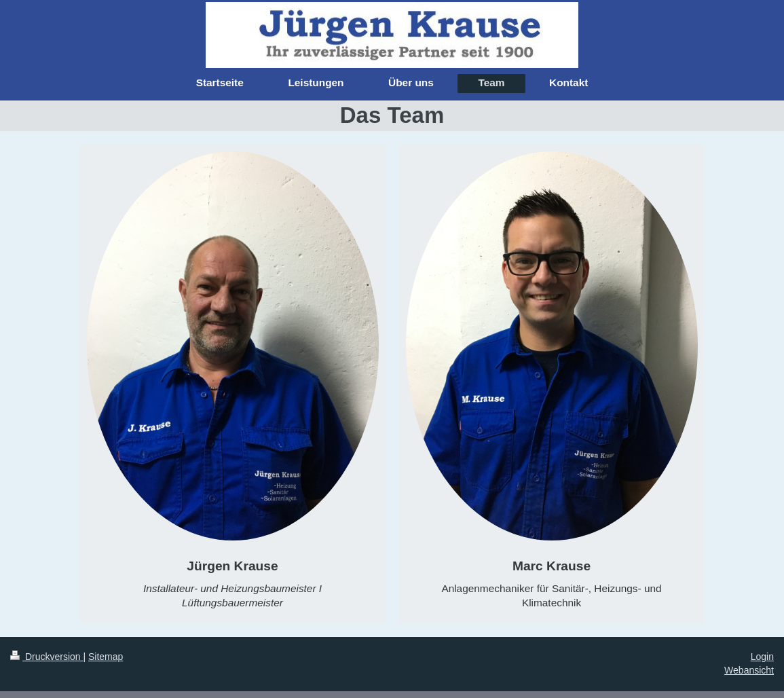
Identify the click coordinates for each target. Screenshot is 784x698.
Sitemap (106, 657)
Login (762, 657)
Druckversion (46, 657)
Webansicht (749, 670)
